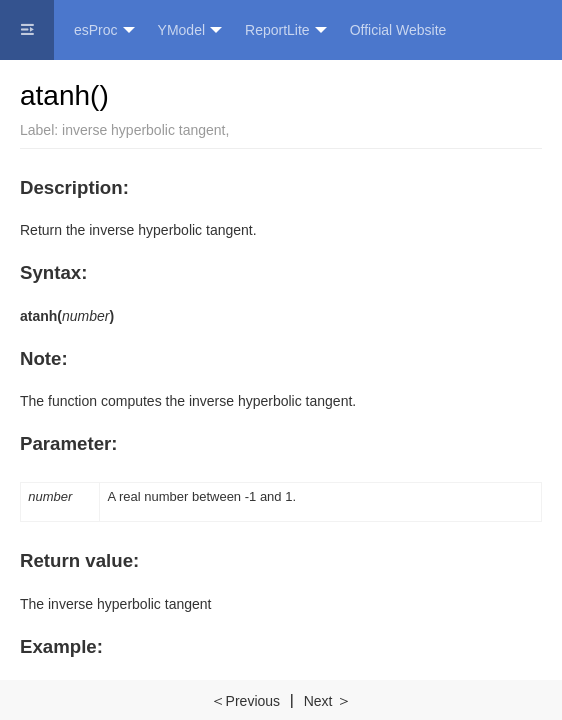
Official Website (398, 30)
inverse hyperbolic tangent (143, 130)
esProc (104, 30)
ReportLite (286, 30)
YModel (190, 30)
